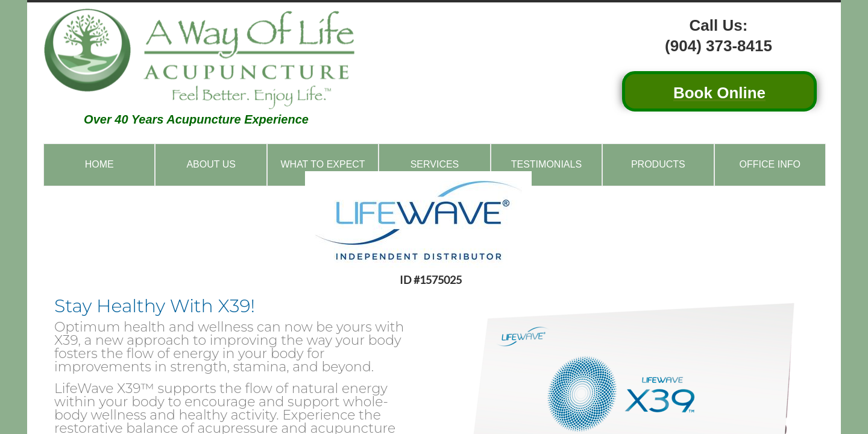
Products (658, 164)
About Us (211, 164)
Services (435, 164)
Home (99, 164)
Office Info (770, 164)
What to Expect (322, 164)
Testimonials (546, 164)
